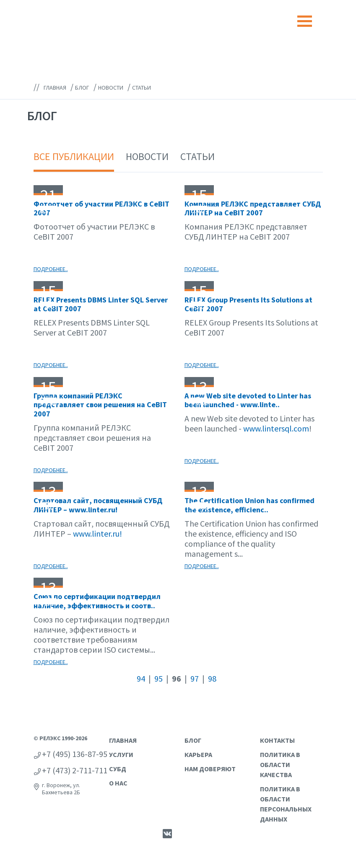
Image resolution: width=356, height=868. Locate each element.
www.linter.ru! (97, 533)
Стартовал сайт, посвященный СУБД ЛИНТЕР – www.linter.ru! (98, 505)
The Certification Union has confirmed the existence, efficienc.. (249, 505)
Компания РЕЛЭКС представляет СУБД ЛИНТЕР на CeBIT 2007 (253, 208)
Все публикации (74, 156)
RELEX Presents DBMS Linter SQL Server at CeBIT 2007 (101, 304)
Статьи (197, 156)
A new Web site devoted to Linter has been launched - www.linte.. (248, 400)
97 (195, 678)
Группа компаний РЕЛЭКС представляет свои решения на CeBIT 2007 (100, 405)
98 (212, 678)
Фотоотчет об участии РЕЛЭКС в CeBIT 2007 (101, 208)
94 (141, 678)
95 (159, 678)
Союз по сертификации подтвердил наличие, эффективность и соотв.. (97, 601)
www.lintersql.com (276, 428)
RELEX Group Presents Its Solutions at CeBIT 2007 (248, 304)
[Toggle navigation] (305, 21)
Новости (147, 156)
